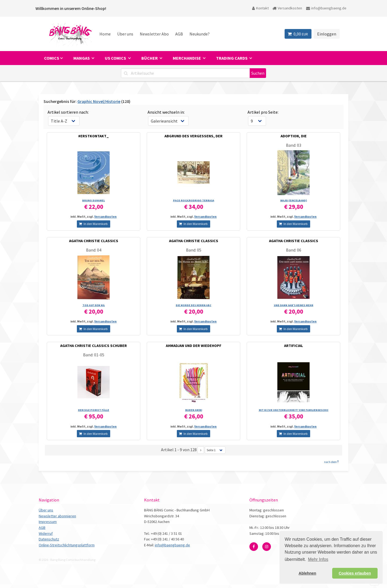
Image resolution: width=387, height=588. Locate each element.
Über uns (125, 34)
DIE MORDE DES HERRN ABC (193, 305)
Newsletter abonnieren (57, 516)
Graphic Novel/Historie (99, 101)
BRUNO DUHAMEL (94, 200)
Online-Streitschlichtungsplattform (67, 545)
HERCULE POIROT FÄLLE (94, 410)
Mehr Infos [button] (318, 559)
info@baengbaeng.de (326, 8)
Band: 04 (94, 250)
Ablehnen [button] (307, 573)
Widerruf (46, 533)
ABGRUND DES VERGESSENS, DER (193, 136)
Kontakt (260, 8)
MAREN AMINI (194, 410)
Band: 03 (294, 145)
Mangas (82, 58)
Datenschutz (49, 539)
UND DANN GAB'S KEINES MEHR (294, 305)
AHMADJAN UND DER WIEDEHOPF (194, 346)
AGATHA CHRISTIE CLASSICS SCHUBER (94, 346)
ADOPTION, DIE (294, 136)
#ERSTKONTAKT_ (94, 136)
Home (105, 34)
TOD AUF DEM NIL (94, 305)
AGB (179, 34)
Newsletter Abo (154, 34)
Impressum (48, 522)
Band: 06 (294, 250)
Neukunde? (200, 34)
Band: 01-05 (94, 355)
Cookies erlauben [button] (355, 573)
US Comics (116, 58)
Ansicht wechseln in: (166, 112)
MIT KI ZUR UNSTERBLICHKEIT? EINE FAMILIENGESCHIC (294, 410)
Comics (52, 58)
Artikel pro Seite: (263, 112)
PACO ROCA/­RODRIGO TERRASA (194, 200)
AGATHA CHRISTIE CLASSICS (94, 241)
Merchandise (187, 58)
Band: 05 (194, 250)
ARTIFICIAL (294, 346)
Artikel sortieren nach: (68, 112)
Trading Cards (232, 58)
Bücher (150, 58)
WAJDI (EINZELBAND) (294, 200)
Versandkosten (287, 8)
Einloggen (327, 34)
